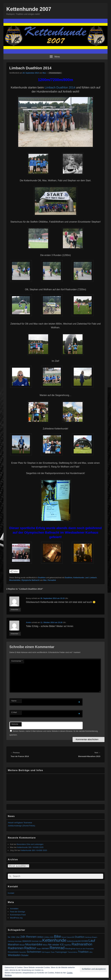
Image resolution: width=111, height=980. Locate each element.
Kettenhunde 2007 (29, 9)
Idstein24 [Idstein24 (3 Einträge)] (27, 941)
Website (15, 724)
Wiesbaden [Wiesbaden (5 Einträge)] (14, 955)
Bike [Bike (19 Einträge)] (58, 936)
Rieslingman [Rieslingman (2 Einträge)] (70, 949)
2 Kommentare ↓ (55, 73)
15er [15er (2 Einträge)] (18, 937)
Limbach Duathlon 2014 (60, 87)
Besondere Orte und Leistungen (30, 844)
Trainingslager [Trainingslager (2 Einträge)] (61, 952)
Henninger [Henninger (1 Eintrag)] (18, 941)
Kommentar (17, 661)
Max (44, 73)
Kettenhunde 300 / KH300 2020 (30, 847)
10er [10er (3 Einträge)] (13, 937)
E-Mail (14, 712)
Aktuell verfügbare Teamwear (20, 823)
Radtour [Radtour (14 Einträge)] (30, 948)
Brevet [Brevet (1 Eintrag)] (64, 937)
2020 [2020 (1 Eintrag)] (52, 937)
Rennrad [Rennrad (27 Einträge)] (57, 948)
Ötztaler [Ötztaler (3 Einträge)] (25, 955)
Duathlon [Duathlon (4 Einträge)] (80, 937)
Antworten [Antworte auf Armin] (15, 634)
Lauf (87, 578)
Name (14, 701)
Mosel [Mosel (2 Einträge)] (22, 945)
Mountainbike (15, 580)
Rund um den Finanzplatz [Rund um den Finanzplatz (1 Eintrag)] (85, 949)
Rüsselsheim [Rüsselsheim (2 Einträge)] (13, 952)
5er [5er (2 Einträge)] (9, 937)
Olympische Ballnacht (30, 580)
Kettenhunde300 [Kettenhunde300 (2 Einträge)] (74, 941)
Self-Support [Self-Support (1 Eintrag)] (46, 952)
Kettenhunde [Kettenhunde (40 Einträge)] (54, 940)
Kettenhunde (79, 578)
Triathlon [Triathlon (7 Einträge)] (83, 952)
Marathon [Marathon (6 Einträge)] (13, 944)
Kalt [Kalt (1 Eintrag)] (40, 941)
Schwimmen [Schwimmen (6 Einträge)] (34, 952)
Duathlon (42, 578)
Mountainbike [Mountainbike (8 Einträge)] (34, 944)
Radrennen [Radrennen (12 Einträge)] (16, 948)
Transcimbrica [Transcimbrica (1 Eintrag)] (73, 952)
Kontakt (11, 893)
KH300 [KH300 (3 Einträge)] (85, 941)
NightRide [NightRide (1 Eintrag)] (68, 945)
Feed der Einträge (17, 912)
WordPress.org (16, 918)
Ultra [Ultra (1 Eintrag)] (91, 952)
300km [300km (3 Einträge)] (40, 937)
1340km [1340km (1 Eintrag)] (47, 937)
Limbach (93, 578)
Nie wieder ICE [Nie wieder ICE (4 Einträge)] (56, 945)
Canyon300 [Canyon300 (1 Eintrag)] (70, 937)
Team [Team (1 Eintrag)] (53, 952)
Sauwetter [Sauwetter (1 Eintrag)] (23, 952)
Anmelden (14, 909)
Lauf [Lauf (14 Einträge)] (92, 941)
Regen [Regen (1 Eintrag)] (39, 949)
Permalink (52, 580)
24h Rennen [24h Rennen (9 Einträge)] (28, 937)
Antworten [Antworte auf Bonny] (15, 610)
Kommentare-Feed (18, 915)
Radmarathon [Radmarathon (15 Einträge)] (82, 944)
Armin (29, 622)
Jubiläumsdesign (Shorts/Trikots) (21, 826)
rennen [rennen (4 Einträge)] (45, 948)
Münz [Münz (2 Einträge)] (45, 945)
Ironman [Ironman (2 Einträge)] (35, 941)
